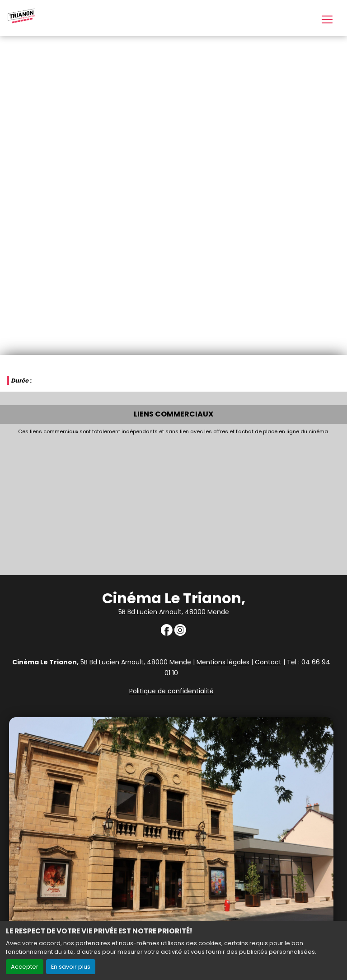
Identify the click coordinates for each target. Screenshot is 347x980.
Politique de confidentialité (171, 691)
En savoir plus (71, 967)
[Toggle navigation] (327, 19)
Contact (268, 662)
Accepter (25, 967)
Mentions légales (223, 662)
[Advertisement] (173, 502)
